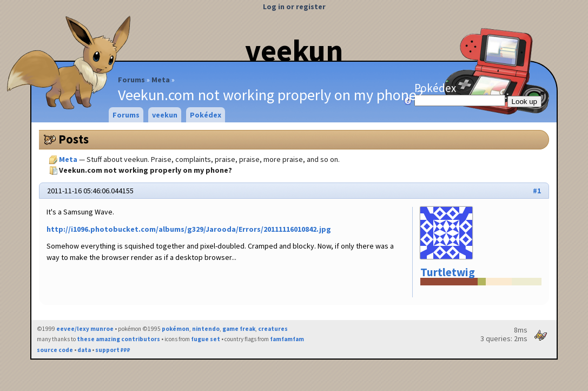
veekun (294, 50)
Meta (161, 80)
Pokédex (461, 94)
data (84, 350)
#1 (537, 191)
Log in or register (294, 6)
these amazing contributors (118, 339)
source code (55, 350)
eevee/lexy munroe (85, 329)
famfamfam (287, 339)
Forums (131, 80)
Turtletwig (448, 272)
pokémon (176, 329)
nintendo (206, 329)
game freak (239, 329)
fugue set (206, 339)
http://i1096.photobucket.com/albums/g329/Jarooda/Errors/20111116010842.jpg (189, 229)
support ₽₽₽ (113, 350)
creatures (273, 329)
